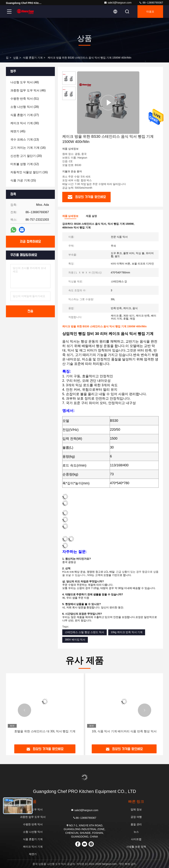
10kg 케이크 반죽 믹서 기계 (127, 632)
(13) (25, 139)
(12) (25, 164)
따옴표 (150, 12)
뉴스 (136, 832)
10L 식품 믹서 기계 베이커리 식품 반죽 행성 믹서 (124, 731)
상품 (16, 58)
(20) (26, 156)
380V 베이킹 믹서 (75, 640)
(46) (28, 90)
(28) (25, 107)
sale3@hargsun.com (118, 3)
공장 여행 (136, 817)
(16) (28, 148)
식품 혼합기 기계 (33, 58)
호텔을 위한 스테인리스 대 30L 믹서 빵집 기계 (45, 731)
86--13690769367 (151, 3)
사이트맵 (136, 839)
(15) (23, 180)
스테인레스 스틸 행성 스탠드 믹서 (84, 632)
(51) (25, 99)
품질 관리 (136, 824)
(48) (25, 82)
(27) (25, 115)
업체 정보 (136, 809)
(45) (18, 131)
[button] (24, 710)
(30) (25, 123)
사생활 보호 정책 (136, 847)
